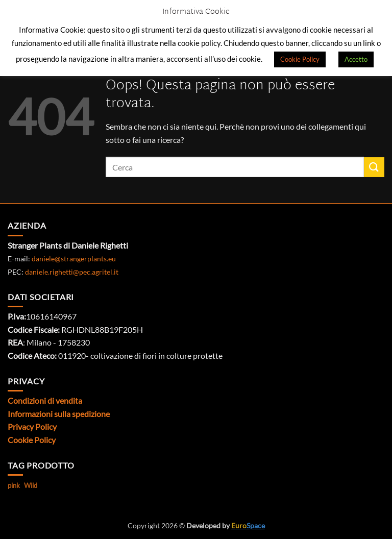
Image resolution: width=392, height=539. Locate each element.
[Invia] (374, 167)
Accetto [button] (356, 59)
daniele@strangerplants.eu (74, 259)
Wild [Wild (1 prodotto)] (31, 485)
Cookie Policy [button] (300, 59)
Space (248, 525)
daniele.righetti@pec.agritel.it (72, 272)
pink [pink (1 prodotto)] (14, 485)
